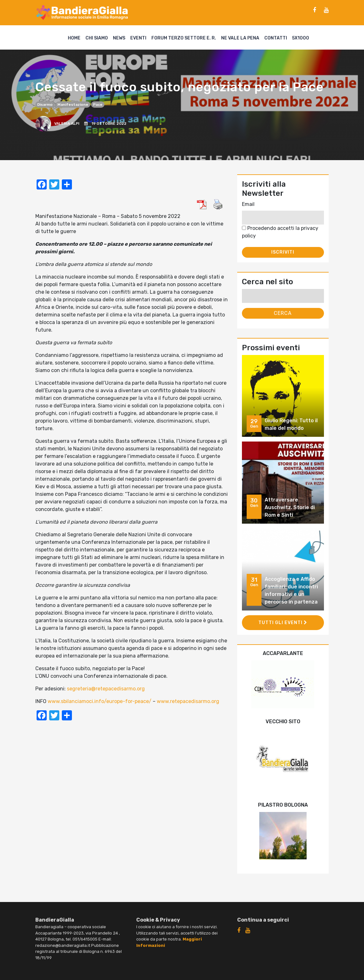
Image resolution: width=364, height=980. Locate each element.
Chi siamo (97, 38)
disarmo (45, 105)
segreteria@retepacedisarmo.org (106, 689)
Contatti (276, 38)
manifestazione (73, 105)
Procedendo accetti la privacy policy (280, 232)
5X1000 (301, 38)
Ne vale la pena (240, 38)
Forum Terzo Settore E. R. (184, 38)
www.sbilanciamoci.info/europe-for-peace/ (100, 701)
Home (74, 38)
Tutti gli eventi (283, 623)
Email (248, 204)
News (119, 38)
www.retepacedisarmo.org (188, 701)
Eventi (138, 38)
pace (98, 105)
